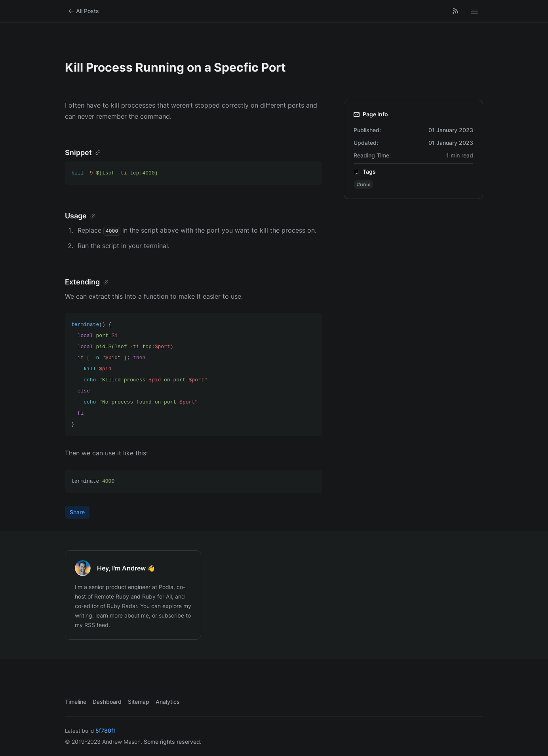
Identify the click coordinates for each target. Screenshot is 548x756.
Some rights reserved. (173, 742)
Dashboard (107, 702)
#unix (363, 184)
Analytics (168, 702)
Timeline (76, 702)
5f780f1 (106, 730)
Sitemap (139, 702)
